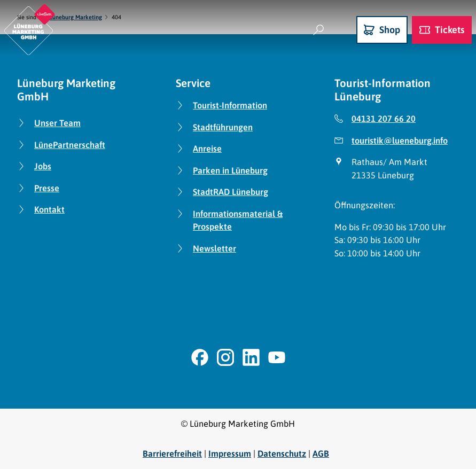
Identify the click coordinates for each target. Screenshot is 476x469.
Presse (47, 187)
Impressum (230, 454)
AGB (321, 454)
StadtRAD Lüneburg (231, 192)
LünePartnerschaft (70, 144)
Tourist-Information (230, 105)
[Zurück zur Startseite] (29, 30)
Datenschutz (282, 454)
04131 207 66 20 (384, 119)
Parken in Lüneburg (230, 170)
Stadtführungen (223, 127)
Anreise (207, 148)
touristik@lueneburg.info (400, 140)
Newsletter (214, 248)
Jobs (43, 166)
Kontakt (49, 209)
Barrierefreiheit (172, 454)
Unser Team (57, 123)
